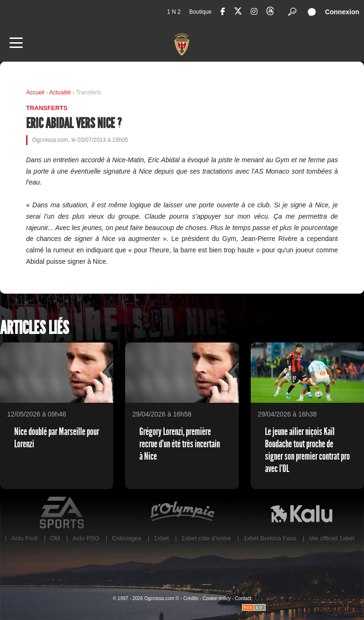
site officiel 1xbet (332, 538)
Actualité (60, 93)
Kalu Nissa (301, 513)
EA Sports (63, 513)
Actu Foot (25, 538)
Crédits (191, 598)
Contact (243, 598)
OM (55, 538)
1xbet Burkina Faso (270, 538)
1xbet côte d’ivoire (206, 538)
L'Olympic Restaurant (182, 513)
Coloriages (127, 538)
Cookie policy (216, 598)
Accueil (35, 93)
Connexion (342, 12)
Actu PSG (86, 538)
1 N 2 (174, 12)
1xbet (161, 538)
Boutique (200, 12)
